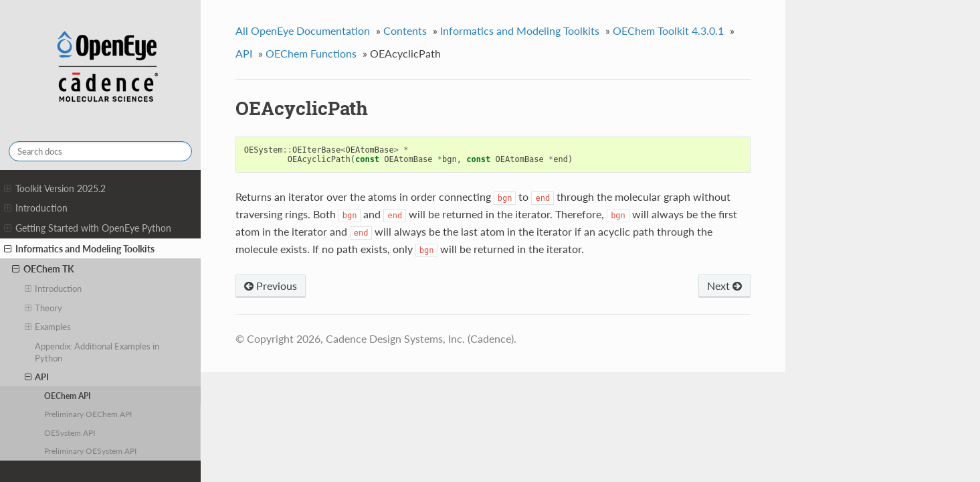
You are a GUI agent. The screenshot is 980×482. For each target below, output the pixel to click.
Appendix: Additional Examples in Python (97, 352)
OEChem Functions (311, 53)
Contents (405, 30)
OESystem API (70, 432)
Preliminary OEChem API (88, 414)
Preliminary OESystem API (90, 451)
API (37, 377)
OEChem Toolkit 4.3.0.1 (668, 30)
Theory (44, 308)
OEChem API (68, 396)
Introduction (36, 208)
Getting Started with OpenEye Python (88, 228)
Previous (271, 286)
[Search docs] (100, 151)
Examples (48, 327)
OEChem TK (43, 269)
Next (724, 286)
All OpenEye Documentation (303, 30)
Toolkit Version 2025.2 (55, 189)
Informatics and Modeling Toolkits (79, 249)
